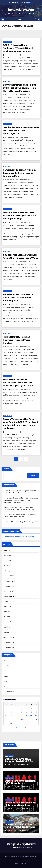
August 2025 (8, 601)
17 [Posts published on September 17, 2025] (17, 716)
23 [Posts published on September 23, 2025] (11, 719)
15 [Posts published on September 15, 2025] (6, 716)
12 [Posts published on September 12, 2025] (27, 712)
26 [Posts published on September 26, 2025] (27, 719)
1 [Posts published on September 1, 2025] (6, 708)
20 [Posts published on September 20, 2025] (31, 716)
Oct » (24, 727)
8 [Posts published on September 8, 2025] (6, 712)
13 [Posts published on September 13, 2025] (31, 712)
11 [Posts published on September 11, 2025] (22, 712)
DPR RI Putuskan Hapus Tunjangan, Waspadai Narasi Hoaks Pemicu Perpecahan (18, 48)
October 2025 (9, 591)
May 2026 (7, 555)
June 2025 (7, 612)
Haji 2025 (7, 666)
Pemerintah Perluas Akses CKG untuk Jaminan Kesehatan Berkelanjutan (19, 297)
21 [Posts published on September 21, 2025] (36, 716)
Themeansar (21, 859)
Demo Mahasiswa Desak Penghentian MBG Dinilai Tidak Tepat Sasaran (19, 761)
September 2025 (10, 596)
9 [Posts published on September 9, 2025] (11, 712)
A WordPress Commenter (13, 537)
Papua (6, 676)
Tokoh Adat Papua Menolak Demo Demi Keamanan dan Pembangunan (21, 130)
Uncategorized (8, 42)
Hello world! (30, 537)
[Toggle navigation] (20, 19)
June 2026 (7, 550)
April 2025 (7, 622)
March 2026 (8, 566)
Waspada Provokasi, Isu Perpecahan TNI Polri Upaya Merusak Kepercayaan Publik (18, 382)
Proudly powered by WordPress (15, 856)
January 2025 (9, 637)
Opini (5, 671)
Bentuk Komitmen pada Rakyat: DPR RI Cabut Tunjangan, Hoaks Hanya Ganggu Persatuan (20, 88)
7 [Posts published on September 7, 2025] (36, 708)
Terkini (6, 686)
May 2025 (7, 617)
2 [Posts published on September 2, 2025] (11, 708)
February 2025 (9, 632)
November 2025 (9, 586)
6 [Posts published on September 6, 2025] (31, 708)
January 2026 (9, 576)
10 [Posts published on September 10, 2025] (16, 712)
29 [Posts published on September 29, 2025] (6, 723)
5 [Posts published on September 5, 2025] (27, 708)
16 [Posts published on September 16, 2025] (11, 716)
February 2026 (9, 571)
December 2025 (9, 581)
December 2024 (9, 642)
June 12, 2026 (12, 765)
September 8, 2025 (12, 55)
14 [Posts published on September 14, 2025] (36, 712)
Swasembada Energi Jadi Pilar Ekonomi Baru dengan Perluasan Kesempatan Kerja (20, 215)
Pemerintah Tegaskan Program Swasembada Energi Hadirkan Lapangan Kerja (19, 173)
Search (6, 469)
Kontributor (25, 55)
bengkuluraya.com (21, 10)
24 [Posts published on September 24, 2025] (17, 719)
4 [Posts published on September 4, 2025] (22, 708)
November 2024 (9, 647)
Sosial (6, 681)
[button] (36, 19)
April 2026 (7, 561)
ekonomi (7, 661)
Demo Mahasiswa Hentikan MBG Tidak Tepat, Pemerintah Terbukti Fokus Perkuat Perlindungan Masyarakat (21, 500)
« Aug (18, 727)
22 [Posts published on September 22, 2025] (6, 719)
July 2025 (7, 607)
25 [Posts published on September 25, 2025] (22, 719)
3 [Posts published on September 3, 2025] (17, 708)
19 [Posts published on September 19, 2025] (27, 716)
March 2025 (8, 627)
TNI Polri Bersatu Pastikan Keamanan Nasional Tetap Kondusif (17, 340)
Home (16, 864)
